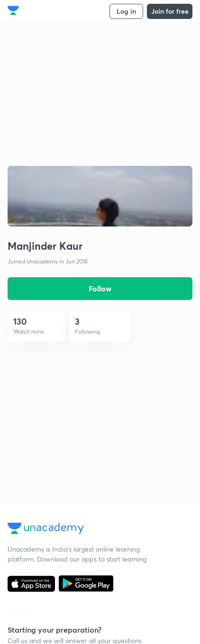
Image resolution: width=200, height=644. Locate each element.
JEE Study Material (116, 544)
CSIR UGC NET (110, 434)
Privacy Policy (28, 334)
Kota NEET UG (30, 507)
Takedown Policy (113, 321)
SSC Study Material (116, 558)
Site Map (101, 293)
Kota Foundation (33, 521)
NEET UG (101, 448)
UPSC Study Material (119, 493)
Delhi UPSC (25, 534)
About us (21, 279)
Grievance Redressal (118, 334)
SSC (93, 421)
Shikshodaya (27, 293)
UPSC (96, 407)
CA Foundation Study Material (120, 526)
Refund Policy (108, 307)
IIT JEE (97, 393)
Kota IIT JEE (26, 493)
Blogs (16, 321)
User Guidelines (111, 279)
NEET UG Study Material (124, 507)
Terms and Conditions (41, 348)
